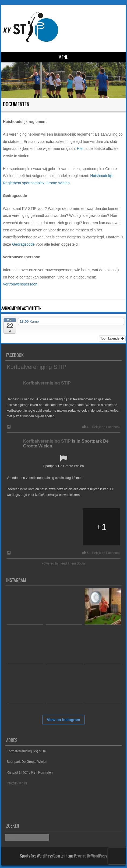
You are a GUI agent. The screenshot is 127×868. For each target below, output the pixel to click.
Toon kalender (112, 338)
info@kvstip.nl (17, 783)
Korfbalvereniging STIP (37, 367)
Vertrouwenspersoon (20, 284)
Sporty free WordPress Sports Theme (47, 856)
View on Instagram (63, 720)
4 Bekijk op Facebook (100, 427)
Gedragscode (23, 244)
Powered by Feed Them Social (63, 563)
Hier (80, 149)
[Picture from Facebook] (26, 527)
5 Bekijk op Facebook (100, 553)
